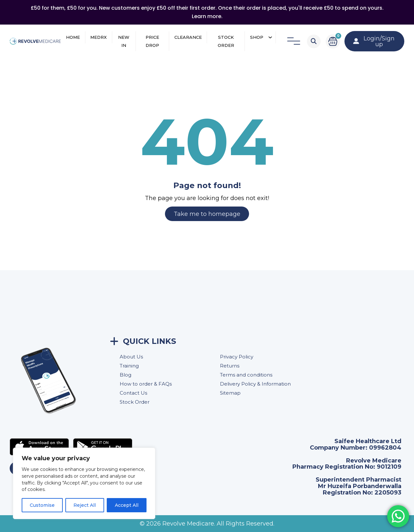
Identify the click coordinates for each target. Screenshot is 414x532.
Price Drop (152, 41)
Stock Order (226, 41)
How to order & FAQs (146, 384)
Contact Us (133, 393)
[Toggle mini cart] (333, 41)
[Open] (294, 41)
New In (124, 41)
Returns (230, 366)
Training (129, 366)
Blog (125, 375)
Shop (257, 37)
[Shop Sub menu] (270, 37)
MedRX (98, 37)
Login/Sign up (374, 41)
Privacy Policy (237, 357)
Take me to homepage (207, 214)
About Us (131, 357)
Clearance (188, 37)
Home (73, 37)
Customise (42, 505)
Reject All (85, 505)
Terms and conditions (246, 375)
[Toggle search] (314, 41)
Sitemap (230, 393)
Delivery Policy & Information (255, 384)
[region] (84, 483)
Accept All (127, 505)
